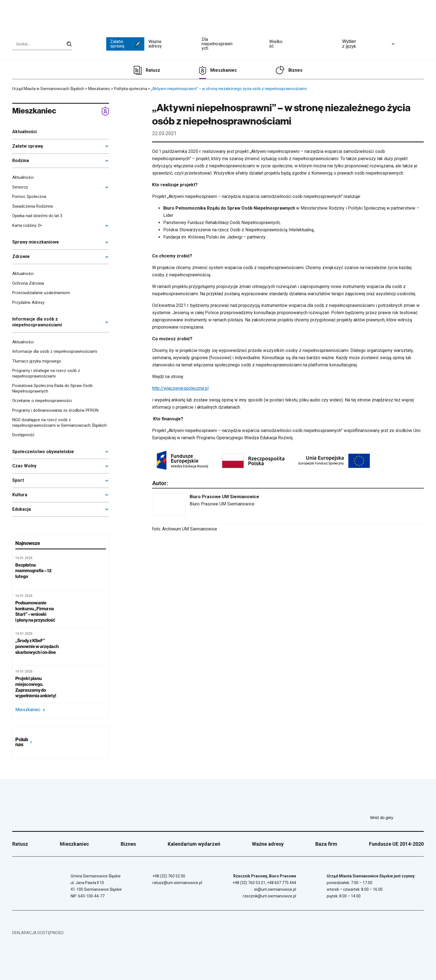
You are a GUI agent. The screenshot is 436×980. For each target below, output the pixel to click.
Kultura (20, 495)
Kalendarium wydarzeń (194, 844)
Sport (18, 480)
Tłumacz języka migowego (37, 361)
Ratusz (153, 70)
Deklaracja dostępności (38, 933)
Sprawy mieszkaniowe (36, 242)
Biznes (295, 70)
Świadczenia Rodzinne (33, 206)
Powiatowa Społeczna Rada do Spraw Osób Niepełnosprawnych (52, 388)
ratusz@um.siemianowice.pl (177, 883)
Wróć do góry (397, 818)
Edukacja (22, 509)
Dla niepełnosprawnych (233, 44)
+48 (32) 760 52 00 (169, 876)
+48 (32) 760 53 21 (249, 883)
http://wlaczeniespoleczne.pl (180, 388)
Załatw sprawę (125, 44)
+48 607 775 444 (282, 883)
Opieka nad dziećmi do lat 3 (37, 216)
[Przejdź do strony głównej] (33, 16)
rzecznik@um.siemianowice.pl (269, 896)
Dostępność (23, 435)
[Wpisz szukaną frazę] (42, 44)
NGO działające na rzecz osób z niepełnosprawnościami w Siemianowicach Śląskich (60, 423)
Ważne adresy (173, 44)
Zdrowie (21, 256)
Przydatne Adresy (28, 302)
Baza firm (326, 844)
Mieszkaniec (224, 70)
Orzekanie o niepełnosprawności (42, 401)
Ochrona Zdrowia (28, 283)
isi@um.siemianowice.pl (275, 889)
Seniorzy (20, 187)
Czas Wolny (24, 466)
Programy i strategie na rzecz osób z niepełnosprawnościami (46, 373)
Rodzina (21, 161)
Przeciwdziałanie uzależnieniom (41, 293)
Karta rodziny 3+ (27, 225)
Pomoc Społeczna (29, 197)
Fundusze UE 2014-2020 (396, 844)
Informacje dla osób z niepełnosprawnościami (37, 322)
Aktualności (24, 132)
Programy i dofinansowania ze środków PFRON (55, 410)
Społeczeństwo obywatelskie (43, 452)
